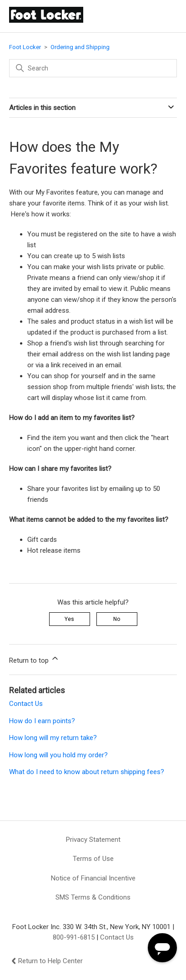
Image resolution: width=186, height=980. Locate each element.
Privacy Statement (93, 840)
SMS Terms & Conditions (93, 897)
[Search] (93, 68)
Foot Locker (25, 47)
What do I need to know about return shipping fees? (87, 772)
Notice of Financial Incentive (93, 878)
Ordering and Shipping (80, 47)
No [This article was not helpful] (117, 619)
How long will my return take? (53, 738)
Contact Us (26, 704)
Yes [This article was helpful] (69, 619)
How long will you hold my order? (58, 755)
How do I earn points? (42, 721)
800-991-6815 (74, 937)
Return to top (34, 659)
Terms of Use (93, 859)
